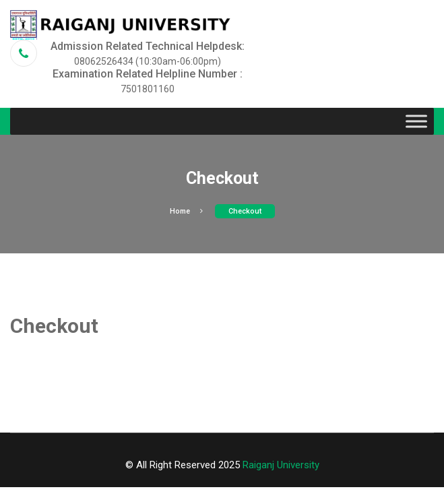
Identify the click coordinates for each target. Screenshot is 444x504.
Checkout (245, 211)
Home (186, 211)
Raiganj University (281, 465)
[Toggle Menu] (416, 122)
